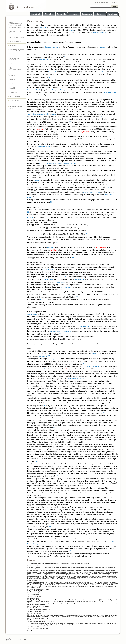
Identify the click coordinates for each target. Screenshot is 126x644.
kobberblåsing (101, 72)
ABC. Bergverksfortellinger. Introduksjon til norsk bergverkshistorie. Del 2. (17, 25)
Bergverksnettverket (16, 41)
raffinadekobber (80, 279)
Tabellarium (49, 14)
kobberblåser (70, 579)
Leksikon (12, 80)
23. (28, 620)
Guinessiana (13, 64)
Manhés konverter (48, 270)
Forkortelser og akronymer (14, 59)
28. (28, 630)
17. (28, 608)
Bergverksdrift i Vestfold (17, 37)
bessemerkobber (60, 282)
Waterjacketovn (32, 314)
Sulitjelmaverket (85, 132)
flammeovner (43, 356)
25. (28, 623)
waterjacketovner (55, 359)
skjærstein (43, 28)
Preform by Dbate (22, 639)
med (98, 270)
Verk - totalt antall (15, 96)
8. (28, 589)
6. (28, 580)
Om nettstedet (36, 14)
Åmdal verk (54, 250)
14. (28, 600)
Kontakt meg (113, 14)
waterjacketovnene (44, 146)
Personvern (115, 2)
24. (28, 622)
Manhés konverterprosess (47, 163)
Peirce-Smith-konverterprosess (68, 163)
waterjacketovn (63, 277)
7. (28, 582)
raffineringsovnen (48, 279)
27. (28, 628)
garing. (54, 114)
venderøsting (31, 114)
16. (28, 606)
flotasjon (43, 300)
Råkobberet (68, 331)
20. (28, 613)
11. (28, 595)
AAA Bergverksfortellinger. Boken (16, 106)
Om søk (100, 14)
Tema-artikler (62, 14)
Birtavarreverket (101, 248)
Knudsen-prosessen (83, 326)
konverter (55, 47)
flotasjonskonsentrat (57, 331)
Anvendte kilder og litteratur (15, 32)
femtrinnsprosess (66, 287)
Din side (74, 14)
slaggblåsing (44, 59)
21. (28, 615)
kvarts (108, 187)
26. (28, 627)
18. (28, 610)
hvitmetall (51, 72)
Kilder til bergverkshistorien (15, 69)
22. (28, 618)
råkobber (71, 30)
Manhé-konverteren (110, 577)
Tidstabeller (13, 92)
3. (28, 567)
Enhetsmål (13, 46)
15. (28, 603)
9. (28, 591)
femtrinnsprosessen (100, 33)
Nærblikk (12, 88)
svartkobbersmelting (43, 114)
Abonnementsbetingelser (101, 2)
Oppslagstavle (87, 14)
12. (28, 596)
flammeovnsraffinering (34, 90)
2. (28, 565)
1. (28, 564)
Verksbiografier (14, 101)
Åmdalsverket (40, 129)
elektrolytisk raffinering (57, 90)
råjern (67, 369)
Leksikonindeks (14, 84)
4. (28, 569)
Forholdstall (13, 54)
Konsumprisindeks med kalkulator (17, 75)
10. (28, 593)
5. (28, 571)
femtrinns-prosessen (92, 367)
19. (28, 611)
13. (28, 598)
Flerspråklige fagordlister (17, 50)
